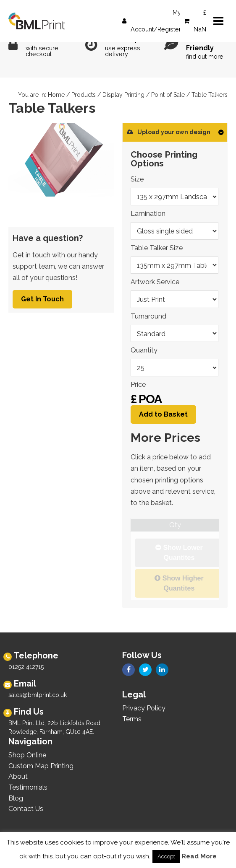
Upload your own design (169, 132)
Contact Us (26, 809)
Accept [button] (166, 856)
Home (56, 95)
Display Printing (123, 95)
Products (84, 95)
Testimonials (28, 787)
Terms (132, 719)
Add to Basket (163, 414)
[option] (61, 160)
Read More (199, 856)
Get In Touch (42, 299)
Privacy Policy (144, 708)
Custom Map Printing (41, 766)
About (18, 776)
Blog (16, 798)
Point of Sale (168, 95)
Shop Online (27, 755)
